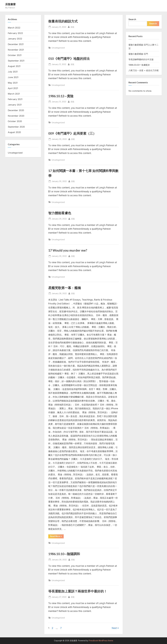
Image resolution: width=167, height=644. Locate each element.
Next (114, 628)
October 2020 (15, 121)
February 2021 (15, 99)
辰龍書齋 (10, 4)
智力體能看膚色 (60, 213)
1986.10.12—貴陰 (61, 96)
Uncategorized (58, 48)
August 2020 (14, 132)
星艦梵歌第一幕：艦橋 (65, 288)
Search (132, 19)
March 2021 (14, 94)
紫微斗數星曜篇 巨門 (138, 54)
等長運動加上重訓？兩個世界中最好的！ (78, 591)
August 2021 (14, 66)
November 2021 (16, 50)
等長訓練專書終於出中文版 (141, 59)
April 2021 (13, 88)
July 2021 (13, 72)
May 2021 (13, 83)
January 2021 (15, 105)
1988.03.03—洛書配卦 (139, 65)
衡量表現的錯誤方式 (63, 21)
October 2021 (15, 55)
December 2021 (16, 44)
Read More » (57, 537)
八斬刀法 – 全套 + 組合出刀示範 (144, 70)
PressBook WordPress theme (101, 641)
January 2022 (15, 39)
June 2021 (13, 77)
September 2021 (16, 61)
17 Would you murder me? (68, 250)
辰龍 (72, 27)
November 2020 (16, 116)
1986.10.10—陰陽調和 (64, 554)
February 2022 (15, 33)
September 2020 (16, 127)
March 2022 (14, 28)
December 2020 (16, 110)
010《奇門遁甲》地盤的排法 (69, 59)
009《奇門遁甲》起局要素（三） (72, 133)
